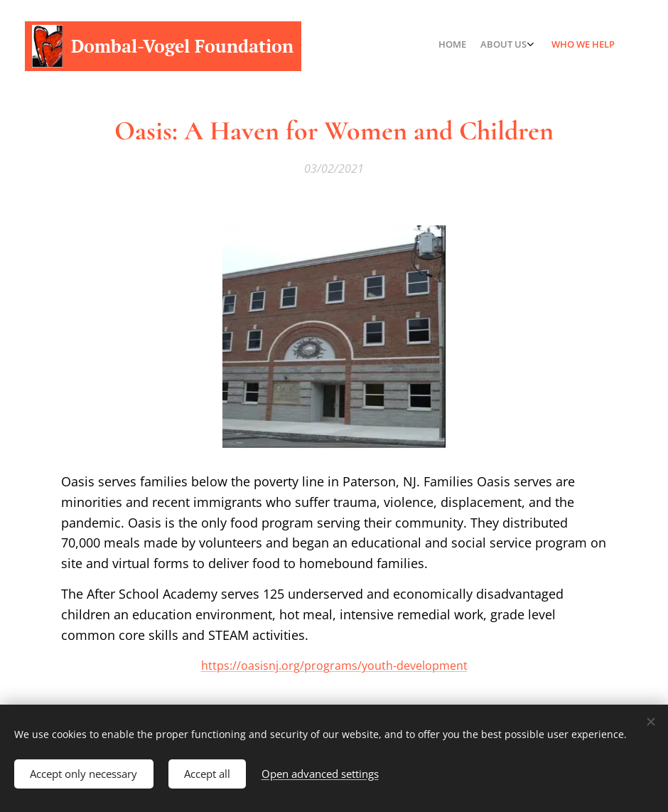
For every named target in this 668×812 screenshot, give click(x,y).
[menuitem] (577, 46)
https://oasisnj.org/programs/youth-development (334, 666)
